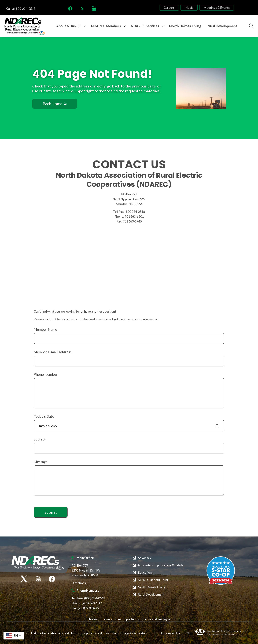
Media (189, 8)
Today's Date (44, 416)
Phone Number (46, 374)
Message (41, 462)
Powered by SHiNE (176, 633)
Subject (40, 439)
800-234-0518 (26, 9)
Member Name (45, 329)
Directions (79, 583)
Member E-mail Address (53, 352)
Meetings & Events (214, 8)
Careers (172, 8)
